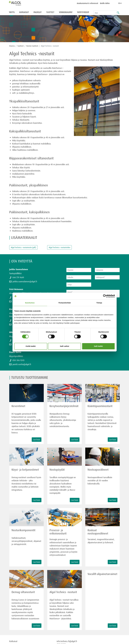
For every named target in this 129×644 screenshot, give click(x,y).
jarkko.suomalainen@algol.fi (25, 281)
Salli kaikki (98, 346)
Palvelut (38, 12)
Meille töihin (105, 3)
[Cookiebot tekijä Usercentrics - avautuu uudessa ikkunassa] (105, 296)
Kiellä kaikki (31, 346)
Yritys (12, 12)
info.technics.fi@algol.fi (67, 641)
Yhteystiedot (83, 12)
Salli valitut (64, 346)
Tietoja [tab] (99, 303)
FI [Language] (120, 3)
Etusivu (12, 46)
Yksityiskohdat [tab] (64, 303)
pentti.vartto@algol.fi (22, 364)
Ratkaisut (24, 12)
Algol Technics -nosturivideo (59, 247)
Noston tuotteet (32, 46)
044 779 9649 (18, 277)
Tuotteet (50, 12)
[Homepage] (17, 3)
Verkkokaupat (66, 12)
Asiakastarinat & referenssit (87, 3)
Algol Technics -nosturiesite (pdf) (23, 247)
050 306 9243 (18, 360)
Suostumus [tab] (30, 303)
